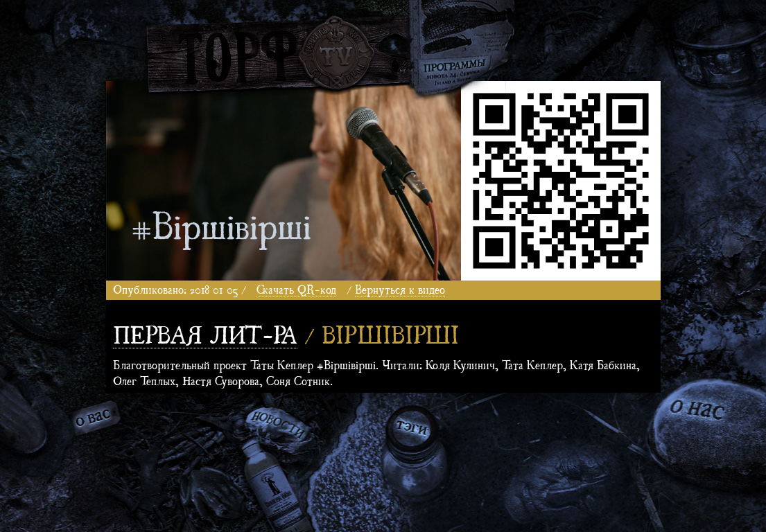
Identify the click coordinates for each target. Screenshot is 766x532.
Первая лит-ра (205, 333)
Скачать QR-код (296, 289)
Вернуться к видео (400, 289)
